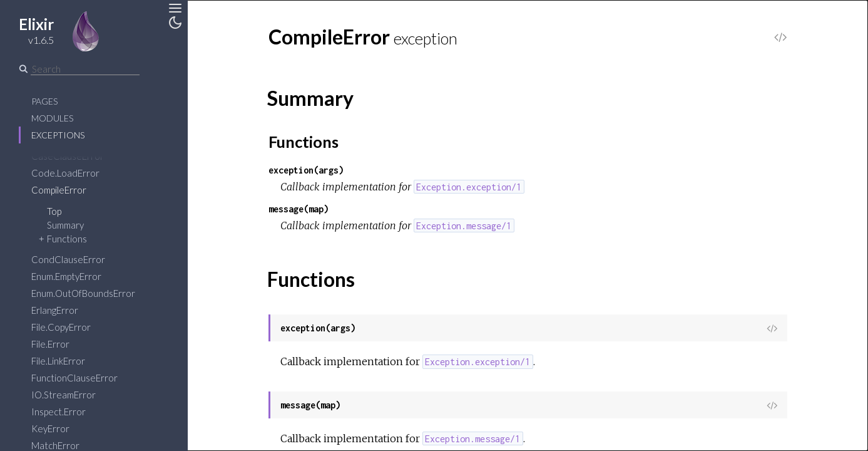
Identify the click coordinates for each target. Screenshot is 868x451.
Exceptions (58, 135)
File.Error (50, 344)
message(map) (299, 209)
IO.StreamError (64, 395)
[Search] (85, 69)
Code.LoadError (65, 173)
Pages (44, 101)
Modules (52, 118)
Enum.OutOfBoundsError (83, 293)
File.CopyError (61, 327)
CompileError (59, 190)
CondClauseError (68, 259)
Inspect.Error (59, 412)
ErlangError (55, 310)
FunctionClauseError (74, 378)
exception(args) (306, 170)
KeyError (50, 428)
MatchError (55, 445)
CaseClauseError (68, 156)
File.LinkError (58, 361)
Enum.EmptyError (66, 276)
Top (54, 211)
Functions (67, 239)
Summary (65, 225)
